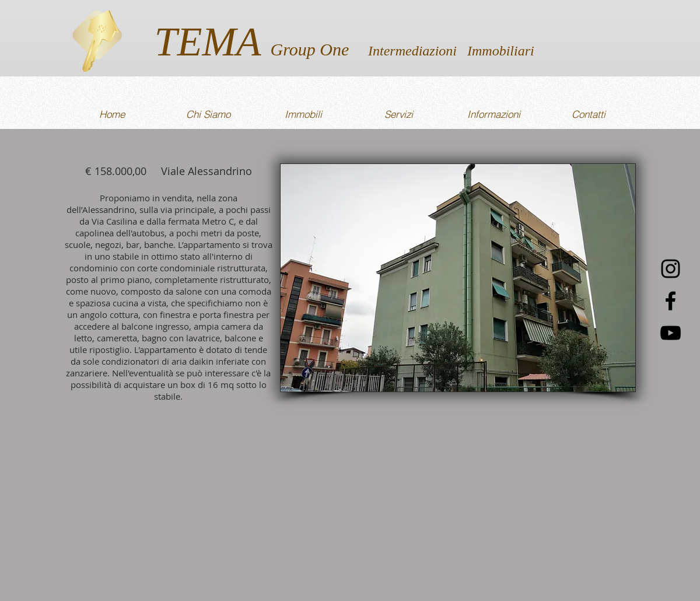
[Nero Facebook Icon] (671, 301)
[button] (458, 278)
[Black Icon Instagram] (671, 269)
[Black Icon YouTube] (671, 333)
